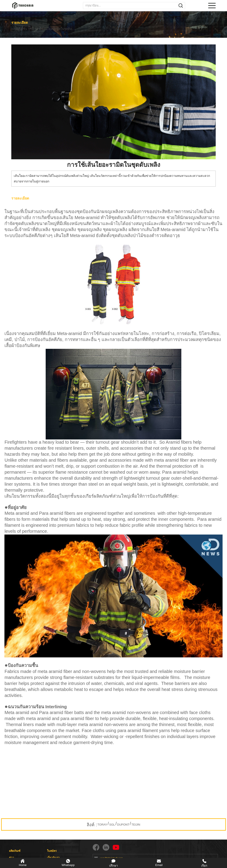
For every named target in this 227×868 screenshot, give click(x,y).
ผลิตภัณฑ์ (15, 851)
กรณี (36, 29)
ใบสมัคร (52, 851)
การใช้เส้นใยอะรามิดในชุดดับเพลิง (66, 29)
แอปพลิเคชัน (19, 29)
